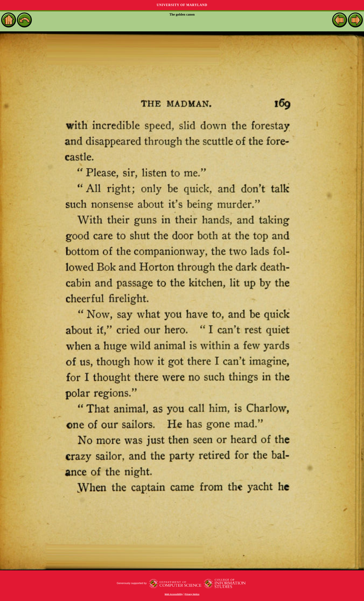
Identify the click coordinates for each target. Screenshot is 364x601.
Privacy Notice (192, 594)
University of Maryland (182, 5)
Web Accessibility (174, 594)
